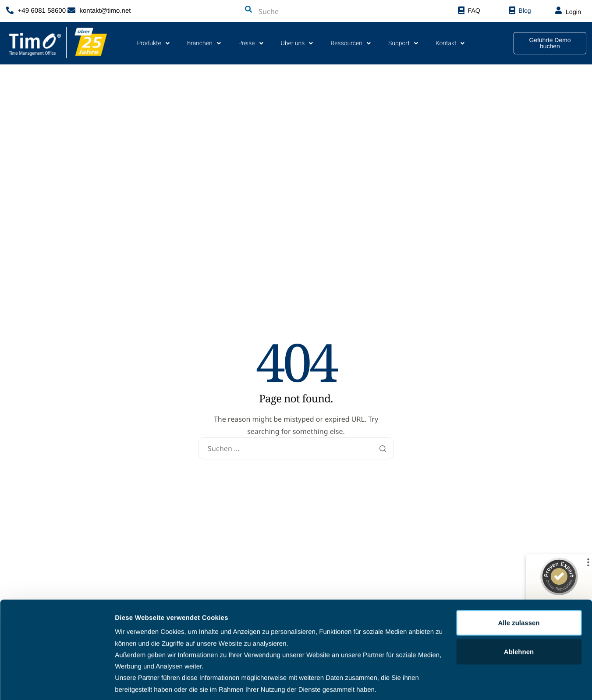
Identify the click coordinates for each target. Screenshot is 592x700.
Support (403, 43)
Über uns (297, 43)
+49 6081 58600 (42, 11)
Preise (251, 43)
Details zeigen (137, 683)
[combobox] (302, 11)
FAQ (474, 11)
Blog (525, 11)
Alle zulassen (519, 591)
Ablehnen (519, 620)
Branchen (204, 43)
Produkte (153, 43)
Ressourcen (351, 43)
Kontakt (450, 43)
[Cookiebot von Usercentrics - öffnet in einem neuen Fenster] (57, 683)
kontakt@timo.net (105, 11)
